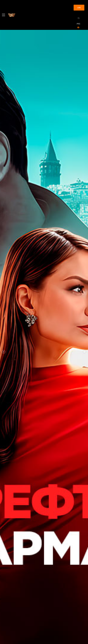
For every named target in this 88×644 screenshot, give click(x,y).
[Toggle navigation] (4, 15)
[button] (4, 352)
